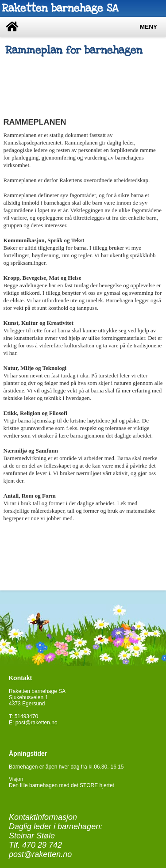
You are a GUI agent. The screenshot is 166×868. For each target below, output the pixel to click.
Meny (149, 27)
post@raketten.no (37, 723)
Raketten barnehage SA (60, 8)
